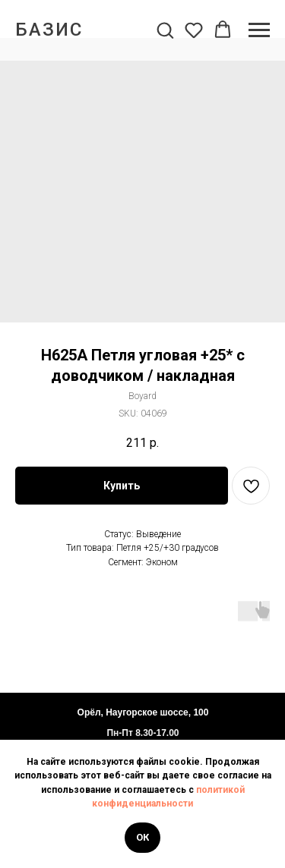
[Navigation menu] (259, 30)
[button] (165, 30)
